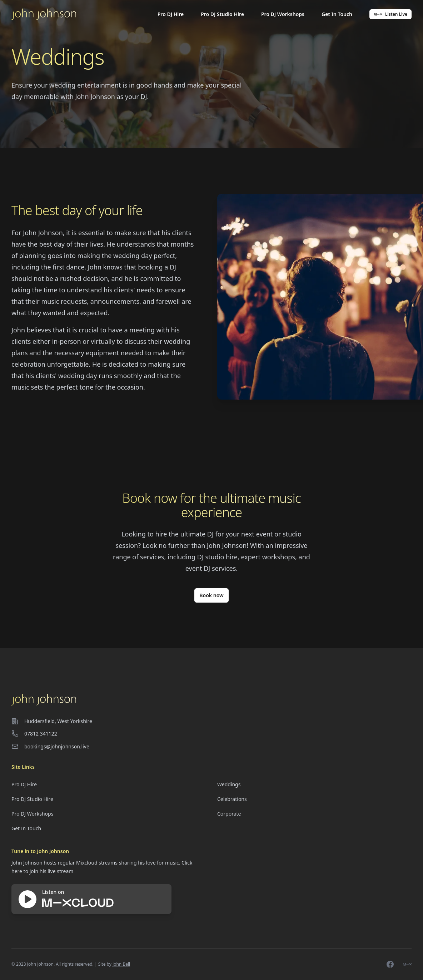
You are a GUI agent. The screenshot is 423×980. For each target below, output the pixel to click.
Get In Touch (337, 14)
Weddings (229, 784)
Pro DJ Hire (171, 14)
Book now (211, 595)
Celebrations (232, 799)
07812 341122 (41, 734)
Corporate (229, 814)
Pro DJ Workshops (283, 14)
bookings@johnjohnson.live (57, 746)
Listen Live (390, 14)
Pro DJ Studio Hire (222, 14)
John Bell (121, 964)
